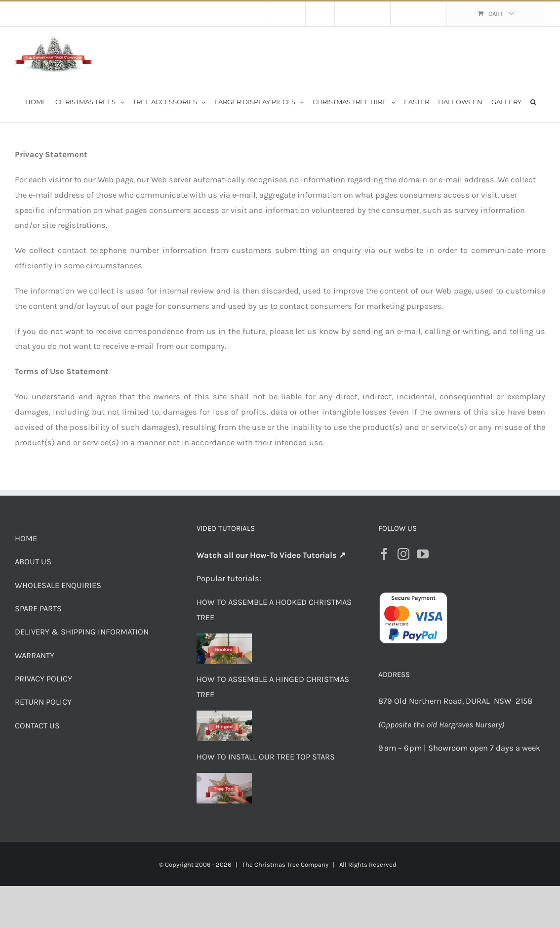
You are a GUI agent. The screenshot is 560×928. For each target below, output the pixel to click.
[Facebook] (384, 554)
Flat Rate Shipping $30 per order (108, 14)
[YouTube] (423, 554)
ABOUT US (33, 562)
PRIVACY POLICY (43, 679)
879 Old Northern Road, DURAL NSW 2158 (456, 701)
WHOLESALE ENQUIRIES (58, 585)
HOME (26, 538)
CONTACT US (37, 726)
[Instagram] (403, 554)
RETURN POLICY (43, 702)
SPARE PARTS (38, 609)
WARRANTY (35, 655)
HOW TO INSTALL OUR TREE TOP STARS (266, 757)
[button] (533, 101)
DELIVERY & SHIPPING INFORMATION (82, 632)
